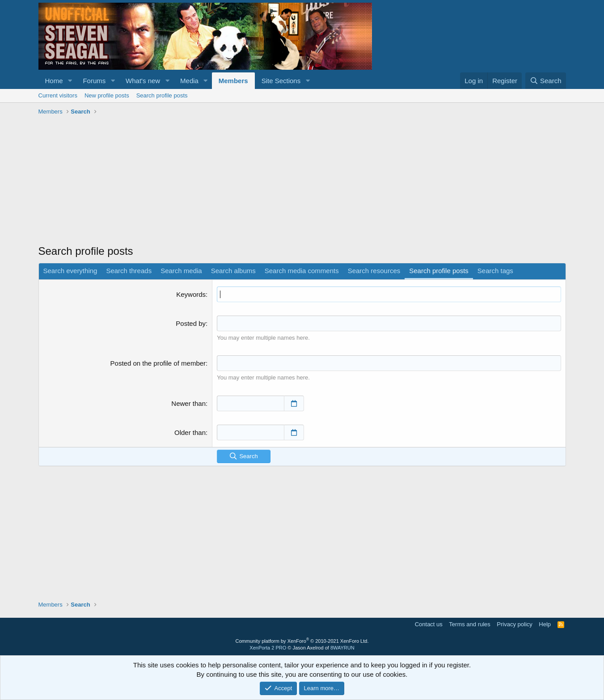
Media (189, 81)
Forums (94, 81)
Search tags (495, 271)
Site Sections (281, 81)
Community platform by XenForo (302, 641)
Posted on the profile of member (158, 363)
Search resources (374, 271)
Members (233, 81)
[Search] (546, 81)
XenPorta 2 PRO (268, 648)
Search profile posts (162, 95)
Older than (190, 432)
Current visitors (58, 95)
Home (54, 81)
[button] (70, 81)
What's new (143, 81)
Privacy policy (514, 624)
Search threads (129, 271)
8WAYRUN (342, 648)
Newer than (188, 403)
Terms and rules (469, 624)
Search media (181, 271)
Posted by (191, 323)
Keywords (191, 294)
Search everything (70, 271)
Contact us (429, 624)
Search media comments (302, 271)
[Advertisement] (302, 181)
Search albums (233, 271)
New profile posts (107, 95)
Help (545, 624)
